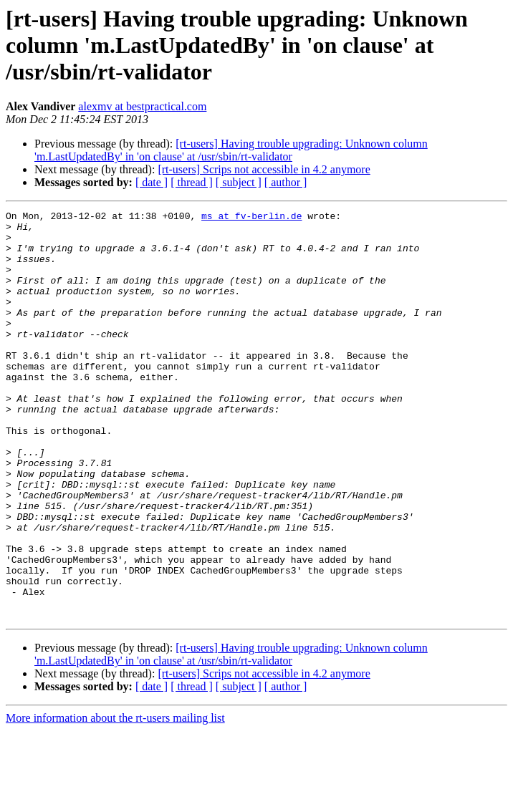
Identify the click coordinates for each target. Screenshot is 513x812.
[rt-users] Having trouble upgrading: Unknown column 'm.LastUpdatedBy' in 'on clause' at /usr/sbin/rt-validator (231, 150)
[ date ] (152, 182)
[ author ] (286, 182)
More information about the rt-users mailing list (115, 799)
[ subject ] (239, 182)
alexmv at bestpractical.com (142, 106)
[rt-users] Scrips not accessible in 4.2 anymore (264, 169)
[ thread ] (192, 182)
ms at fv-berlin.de (251, 218)
